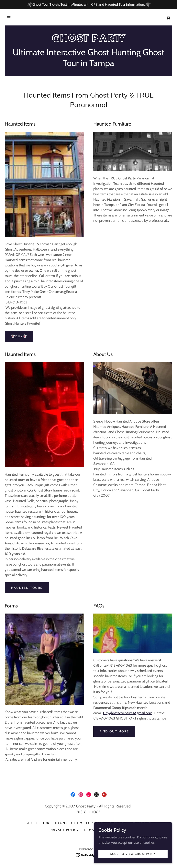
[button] (9, 18)
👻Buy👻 (19, 336)
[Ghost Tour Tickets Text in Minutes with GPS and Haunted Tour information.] (88, 5)
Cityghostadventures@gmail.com (128, 713)
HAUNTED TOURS (27, 588)
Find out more (114, 731)
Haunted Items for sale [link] (79, 823)
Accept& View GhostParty (133, 854)
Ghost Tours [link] (39, 823)
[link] (168, 18)
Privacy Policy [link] (64, 830)
